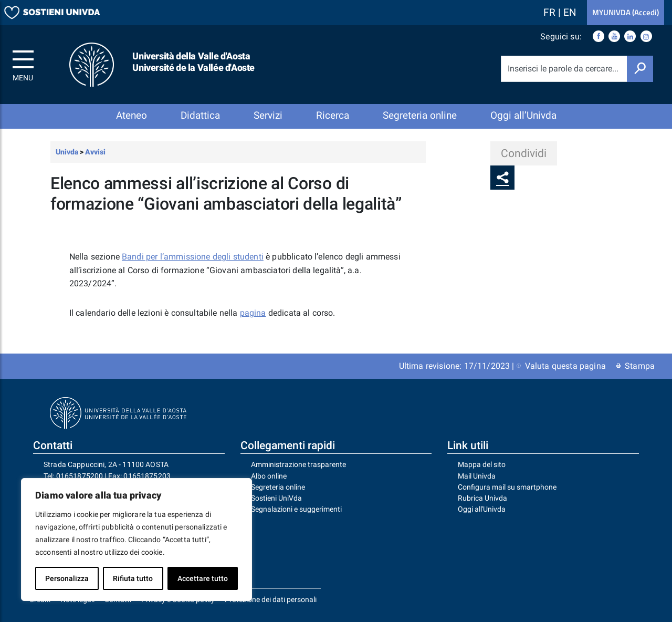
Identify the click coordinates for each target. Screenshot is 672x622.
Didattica (200, 115)
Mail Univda (477, 476)
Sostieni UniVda (276, 498)
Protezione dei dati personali (271, 599)
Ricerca (333, 115)
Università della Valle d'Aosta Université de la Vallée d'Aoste (193, 62)
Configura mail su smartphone (507, 487)
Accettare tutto (203, 578)
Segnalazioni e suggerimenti (296, 509)
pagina (253, 313)
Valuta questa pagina (561, 366)
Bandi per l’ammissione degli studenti (193, 257)
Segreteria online (420, 115)
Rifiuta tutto (133, 578)
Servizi (268, 115)
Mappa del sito (482, 464)
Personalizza (67, 578)
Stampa (636, 366)
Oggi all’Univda (523, 115)
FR (551, 12)
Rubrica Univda (482, 498)
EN (570, 12)
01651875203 (147, 476)
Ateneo (132, 115)
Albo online (269, 476)
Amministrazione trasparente (298, 464)
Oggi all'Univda (482, 509)
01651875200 (80, 476)
